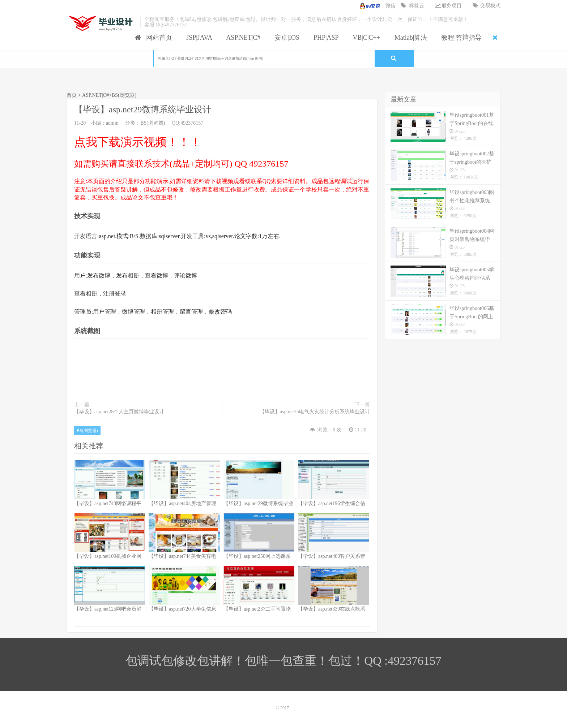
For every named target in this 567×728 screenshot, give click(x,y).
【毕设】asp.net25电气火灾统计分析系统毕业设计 (315, 412)
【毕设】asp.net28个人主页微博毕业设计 (119, 412)
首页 (72, 95)
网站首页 (154, 38)
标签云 (413, 6)
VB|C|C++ (365, 38)
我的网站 (101, 23)
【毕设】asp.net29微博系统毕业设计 (143, 109)
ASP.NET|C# (242, 38)
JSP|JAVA (198, 38)
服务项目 (448, 6)
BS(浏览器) (124, 95)
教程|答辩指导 (460, 38)
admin (112, 123)
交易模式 (487, 6)
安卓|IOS (285, 38)
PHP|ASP (325, 38)
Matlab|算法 (409, 38)
